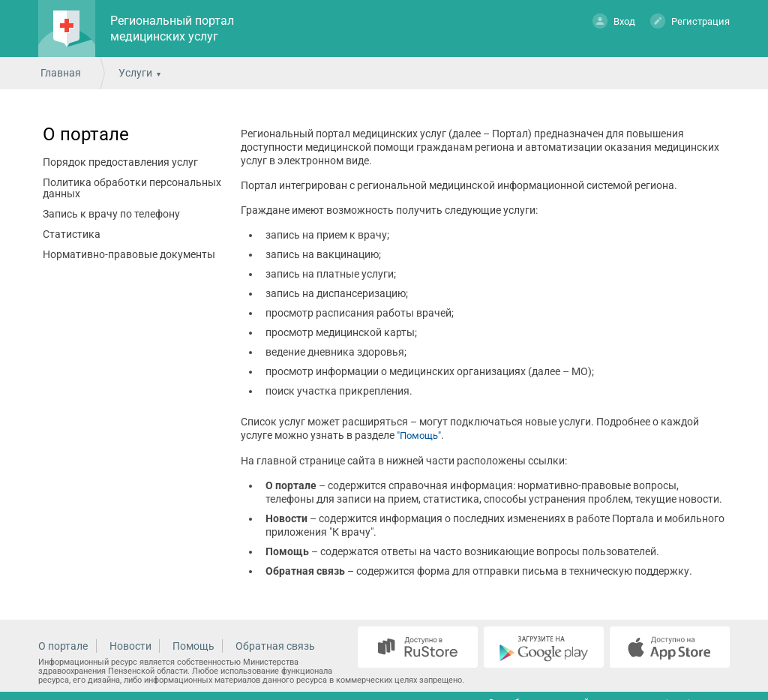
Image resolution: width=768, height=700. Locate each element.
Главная (61, 73)
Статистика (72, 234)
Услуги (135, 73)
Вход (614, 21)
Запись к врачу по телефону (111, 214)
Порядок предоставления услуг (120, 162)
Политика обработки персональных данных (132, 188)
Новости (130, 646)
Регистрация (690, 21)
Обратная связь (275, 646)
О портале (86, 134)
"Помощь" (419, 436)
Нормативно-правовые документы (129, 254)
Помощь (193, 646)
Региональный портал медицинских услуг (172, 29)
